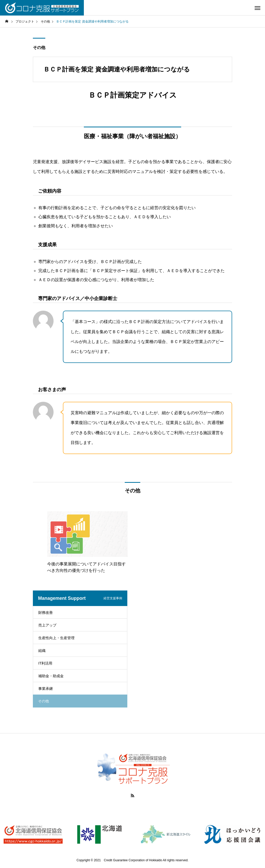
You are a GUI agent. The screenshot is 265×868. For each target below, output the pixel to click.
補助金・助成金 (51, 676)
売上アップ (47, 625)
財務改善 (46, 612)
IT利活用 (45, 663)
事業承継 (46, 689)
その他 (39, 48)
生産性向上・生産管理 (56, 638)
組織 (42, 651)
